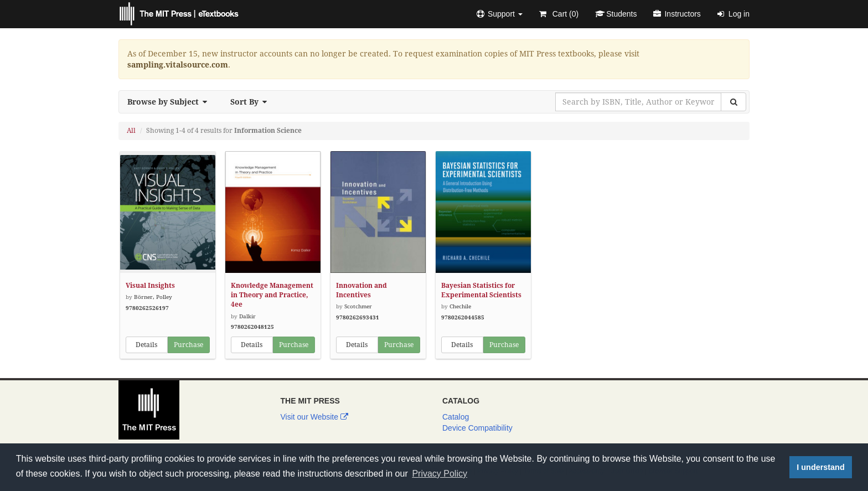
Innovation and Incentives (361, 290)
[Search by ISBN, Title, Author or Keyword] (638, 102)
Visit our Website (314, 417)
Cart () (559, 14)
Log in (733, 14)
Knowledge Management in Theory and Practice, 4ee (272, 295)
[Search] (733, 102)
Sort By (252, 102)
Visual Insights (150, 286)
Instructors (677, 14)
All (131, 131)
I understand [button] (820, 467)
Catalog (456, 417)
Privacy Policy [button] (440, 474)
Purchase (188, 345)
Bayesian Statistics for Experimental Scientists (481, 290)
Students (616, 14)
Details (146, 345)
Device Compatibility (477, 428)
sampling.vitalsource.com (178, 65)
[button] (500, 14)
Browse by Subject (170, 102)
